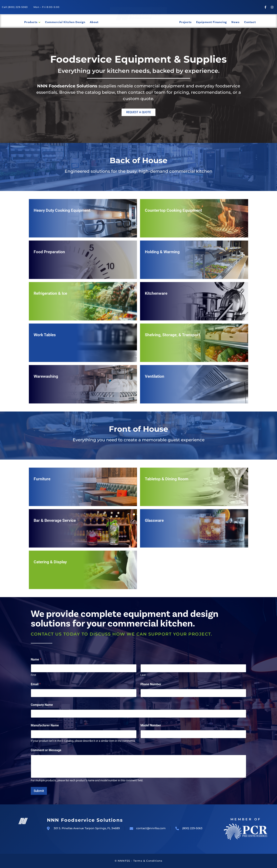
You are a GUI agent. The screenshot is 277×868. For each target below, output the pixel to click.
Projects (185, 22)
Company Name (42, 705)
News (235, 22)
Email (36, 684)
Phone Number (151, 684)
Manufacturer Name (45, 725)
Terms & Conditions (148, 861)
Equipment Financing (212, 22)
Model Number (151, 725)
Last (143, 675)
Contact (250, 22)
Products (31, 22)
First (33, 675)
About (94, 22)
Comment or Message (46, 750)
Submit (39, 791)
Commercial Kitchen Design (65, 22)
